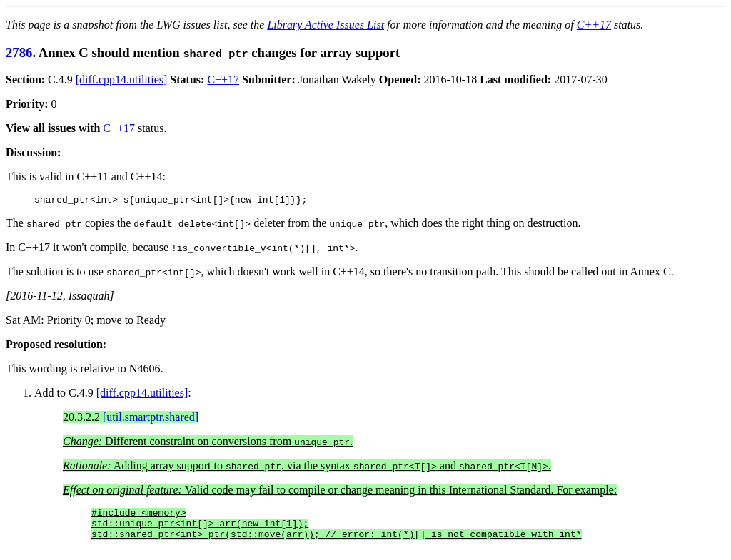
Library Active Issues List (326, 25)
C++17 (594, 25)
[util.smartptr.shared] (151, 419)
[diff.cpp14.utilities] (122, 80)
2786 (19, 52)
